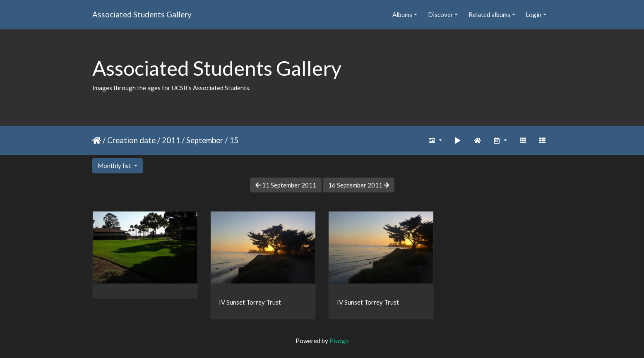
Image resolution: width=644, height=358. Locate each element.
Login (533, 14)
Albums (402, 14)
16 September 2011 (359, 185)
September (205, 140)
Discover (441, 14)
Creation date (131, 140)
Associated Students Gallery (142, 14)
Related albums (489, 14)
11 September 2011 (286, 185)
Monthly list (115, 166)
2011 (171, 140)
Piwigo (339, 341)
